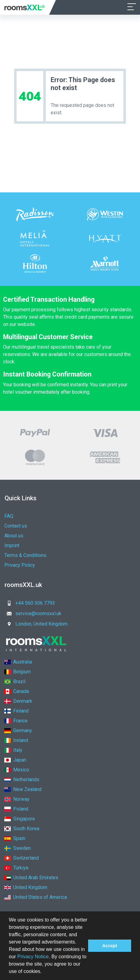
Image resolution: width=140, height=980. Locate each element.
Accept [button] (110, 946)
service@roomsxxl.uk (32, 613)
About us (14, 536)
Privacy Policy (20, 565)
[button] (44, 972)
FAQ (9, 516)
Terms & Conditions (25, 555)
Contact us (16, 526)
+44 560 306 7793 (29, 603)
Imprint (12, 545)
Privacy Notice (33, 957)
